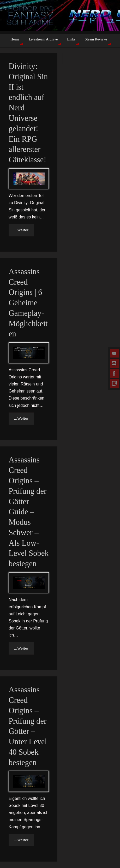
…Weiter (21, 230)
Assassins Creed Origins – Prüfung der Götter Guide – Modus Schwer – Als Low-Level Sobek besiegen (29, 512)
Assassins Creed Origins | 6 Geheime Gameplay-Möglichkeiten (28, 303)
